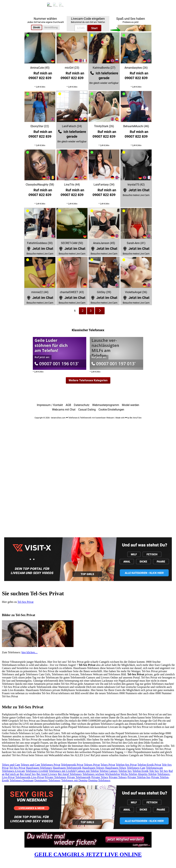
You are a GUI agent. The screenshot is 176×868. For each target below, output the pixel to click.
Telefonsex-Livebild (37, 771)
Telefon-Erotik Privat (149, 765)
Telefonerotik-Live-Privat (30, 777)
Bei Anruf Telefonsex (70, 774)
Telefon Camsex (109, 771)
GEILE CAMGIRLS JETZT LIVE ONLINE (88, 854)
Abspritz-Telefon (147, 774)
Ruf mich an (12, 774)
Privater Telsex (100, 777)
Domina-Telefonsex (99, 780)
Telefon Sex (125, 771)
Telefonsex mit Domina (74, 780)
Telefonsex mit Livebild (62, 771)
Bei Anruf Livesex (47, 774)
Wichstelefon (113, 774)
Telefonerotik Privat (72, 765)
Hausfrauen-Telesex (93, 768)
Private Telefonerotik (79, 777)
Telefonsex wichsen (93, 774)
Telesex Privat (92, 765)
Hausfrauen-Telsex (116, 768)
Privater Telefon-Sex (139, 777)
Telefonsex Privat (50, 765)
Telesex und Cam (30, 765)
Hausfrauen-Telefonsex (39, 768)
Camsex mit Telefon (88, 771)
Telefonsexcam (154, 768)
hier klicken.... (30, 652)
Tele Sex (154, 771)
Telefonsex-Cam (136, 768)
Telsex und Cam (11, 765)
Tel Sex (164, 771)
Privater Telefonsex (56, 777)
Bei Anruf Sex (28, 774)
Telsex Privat (108, 765)
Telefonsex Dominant (22, 780)
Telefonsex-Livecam (13, 771)
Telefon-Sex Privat (126, 765)
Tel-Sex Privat (25, 602)
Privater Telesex (118, 777)
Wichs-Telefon (129, 774)
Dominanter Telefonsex (47, 780)
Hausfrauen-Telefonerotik (67, 768)
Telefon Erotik (140, 771)
